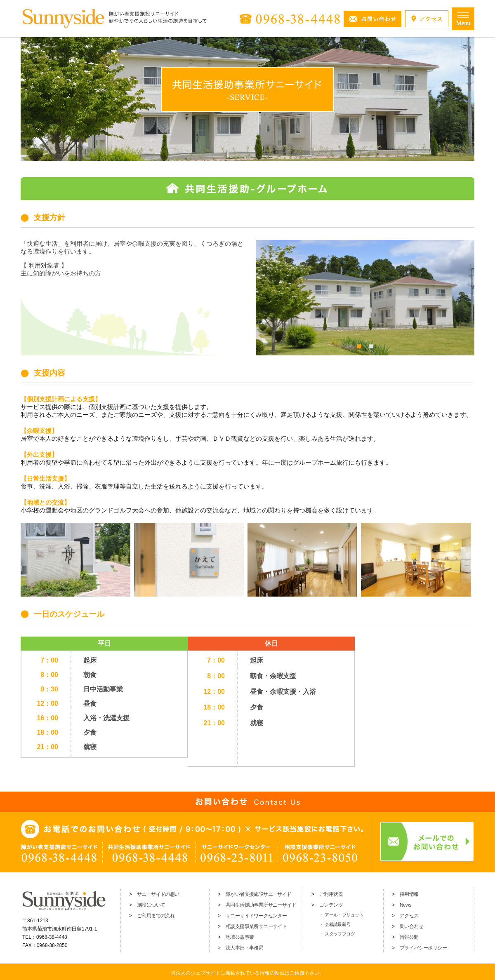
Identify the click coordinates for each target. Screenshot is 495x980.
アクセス (409, 916)
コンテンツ (331, 905)
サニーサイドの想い (158, 894)
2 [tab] (371, 345)
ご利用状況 (331, 894)
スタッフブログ (340, 934)
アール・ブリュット (344, 915)
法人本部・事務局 (244, 948)
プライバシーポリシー (423, 948)
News (405, 905)
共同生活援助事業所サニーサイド (261, 905)
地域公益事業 (240, 937)
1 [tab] (359, 345)
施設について (151, 905)
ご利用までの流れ (156, 916)
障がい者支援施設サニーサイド (259, 894)
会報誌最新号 (338, 924)
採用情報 (409, 894)
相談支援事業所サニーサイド (256, 926)
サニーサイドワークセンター (256, 916)
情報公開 (409, 937)
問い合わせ (411, 926)
